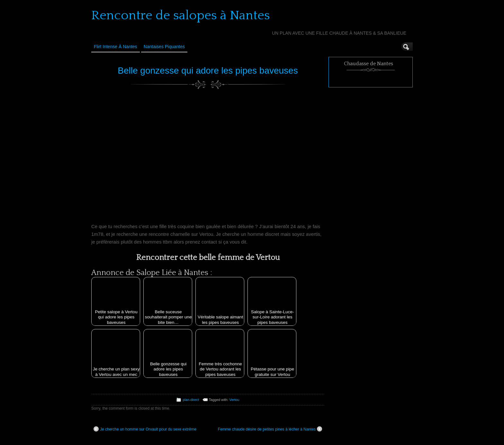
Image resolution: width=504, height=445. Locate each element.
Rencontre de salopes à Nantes (181, 15)
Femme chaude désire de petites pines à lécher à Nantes (270, 429)
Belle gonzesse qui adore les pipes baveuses (208, 71)
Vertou (234, 400)
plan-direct (191, 400)
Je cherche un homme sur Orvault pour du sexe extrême (145, 429)
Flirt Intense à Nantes (116, 47)
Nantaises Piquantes (164, 47)
